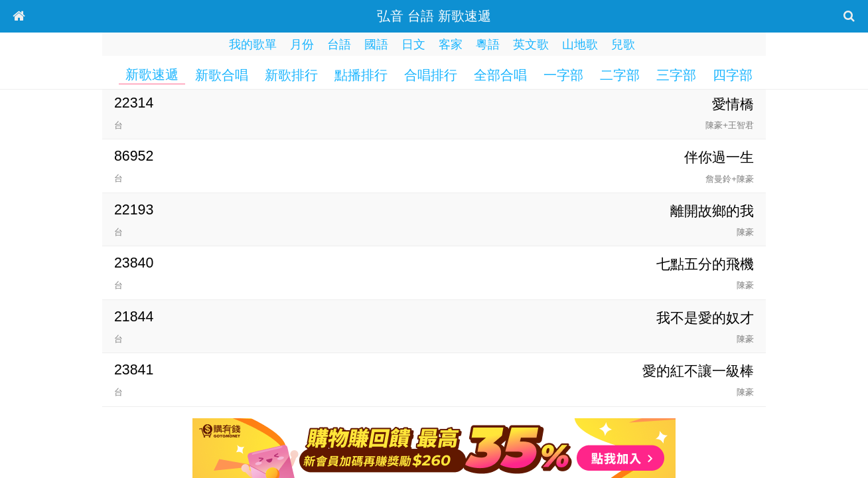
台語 (339, 44)
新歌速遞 (152, 74)
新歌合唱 (222, 75)
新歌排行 (291, 75)
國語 (376, 44)
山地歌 (580, 44)
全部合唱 (500, 75)
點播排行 (361, 75)
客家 (451, 44)
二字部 (620, 75)
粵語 (488, 44)
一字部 (563, 75)
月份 (302, 44)
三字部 (676, 75)
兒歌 (623, 44)
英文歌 (531, 44)
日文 (413, 44)
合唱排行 (431, 75)
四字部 (733, 75)
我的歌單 (253, 44)
